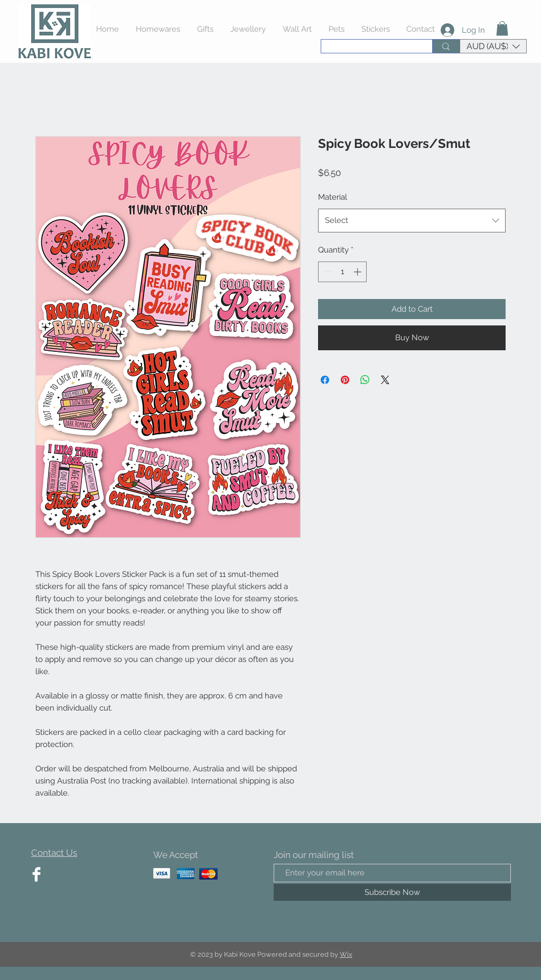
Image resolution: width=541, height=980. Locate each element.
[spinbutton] (343, 272)
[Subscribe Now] (392, 892)
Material (333, 197)
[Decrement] (327, 272)
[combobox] (412, 221)
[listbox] (493, 46)
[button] (502, 28)
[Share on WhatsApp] (365, 380)
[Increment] (358, 272)
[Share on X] (385, 380)
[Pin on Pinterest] (345, 380)
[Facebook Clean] (36, 874)
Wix (346, 954)
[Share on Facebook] (325, 380)
